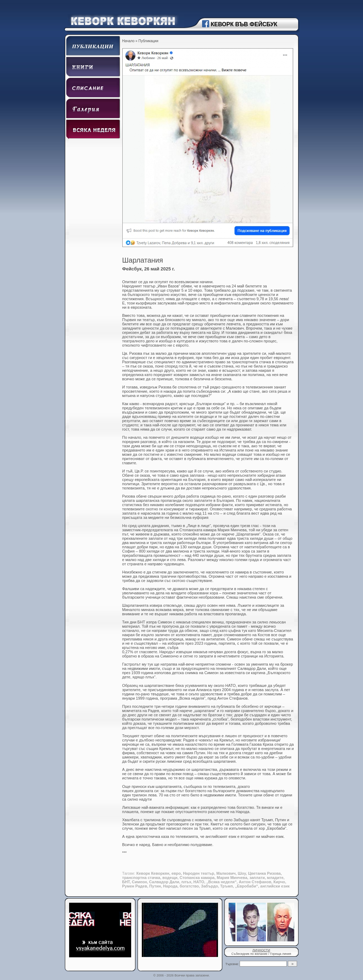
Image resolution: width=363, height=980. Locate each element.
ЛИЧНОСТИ (261, 950)
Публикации (148, 41)
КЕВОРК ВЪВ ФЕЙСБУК (244, 24)
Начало (129, 41)
